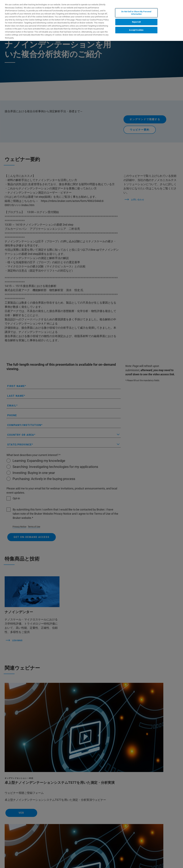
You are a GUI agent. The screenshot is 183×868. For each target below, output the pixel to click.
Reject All (136, 22)
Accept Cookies (136, 30)
